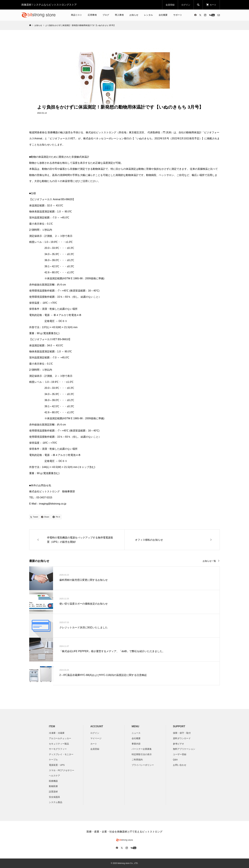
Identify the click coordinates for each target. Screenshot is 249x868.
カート (94, 744)
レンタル (148, 15)
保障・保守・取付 (182, 733)
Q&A (175, 760)
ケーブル (53, 760)
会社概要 (163, 15)
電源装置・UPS (57, 765)
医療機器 (53, 781)
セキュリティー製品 (59, 744)
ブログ (106, 15)
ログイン (186, 5)
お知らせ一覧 (209, 561)
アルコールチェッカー (60, 738)
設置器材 (53, 792)
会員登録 (170, 5)
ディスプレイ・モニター (61, 754)
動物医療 (53, 786)
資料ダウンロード (182, 738)
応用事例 (92, 15)
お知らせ (134, 15)
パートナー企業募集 (142, 749)
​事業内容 (136, 744)
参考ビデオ (178, 744)
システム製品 (56, 802)
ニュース (136, 733)
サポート (178, 15)
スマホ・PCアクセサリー (62, 770)
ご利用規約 (137, 760)
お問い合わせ (180, 765)
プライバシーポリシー (143, 765)
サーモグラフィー (58, 749)
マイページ (96, 738)
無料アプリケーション (184, 749)
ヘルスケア (54, 776)
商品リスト (77, 15)
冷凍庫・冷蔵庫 (57, 733)
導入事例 (119, 15)
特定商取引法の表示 (142, 754)
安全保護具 (54, 797)
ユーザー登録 (180, 754)
